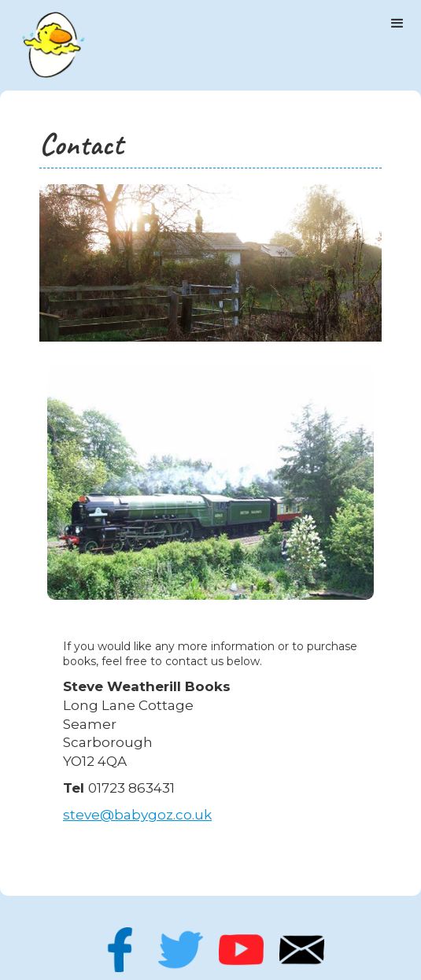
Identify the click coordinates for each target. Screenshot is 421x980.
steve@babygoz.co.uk (137, 815)
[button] (397, 24)
